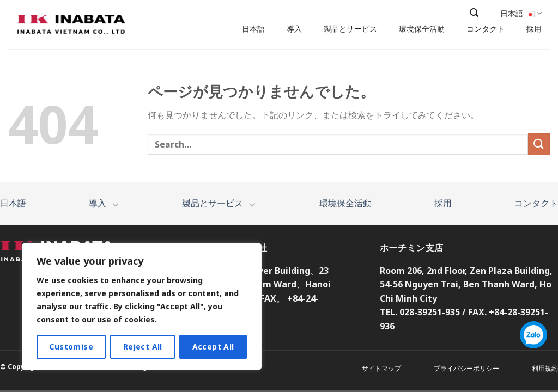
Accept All (213, 347)
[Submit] (539, 144)
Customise (71, 347)
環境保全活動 (422, 29)
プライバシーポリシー (466, 368)
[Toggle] (116, 204)
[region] (142, 307)
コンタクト (486, 29)
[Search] (474, 13)
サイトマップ (381, 368)
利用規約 (545, 368)
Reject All (143, 347)
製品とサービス (350, 29)
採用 (534, 29)
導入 (294, 29)
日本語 (253, 29)
